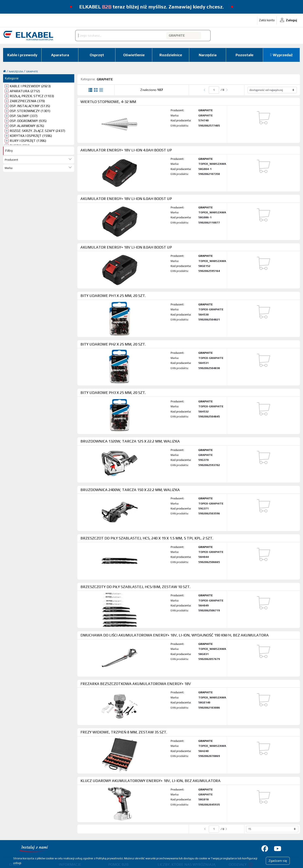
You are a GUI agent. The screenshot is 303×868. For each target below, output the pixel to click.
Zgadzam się (278, 861)
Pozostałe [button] (244, 55)
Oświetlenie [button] (134, 55)
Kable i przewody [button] (22, 55)
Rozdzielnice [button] (171, 55)
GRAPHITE (32, 71)
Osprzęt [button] (97, 55)
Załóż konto (267, 20)
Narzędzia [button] (208, 55)
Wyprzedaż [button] (283, 55)
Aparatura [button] (60, 55)
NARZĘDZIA (16, 71)
